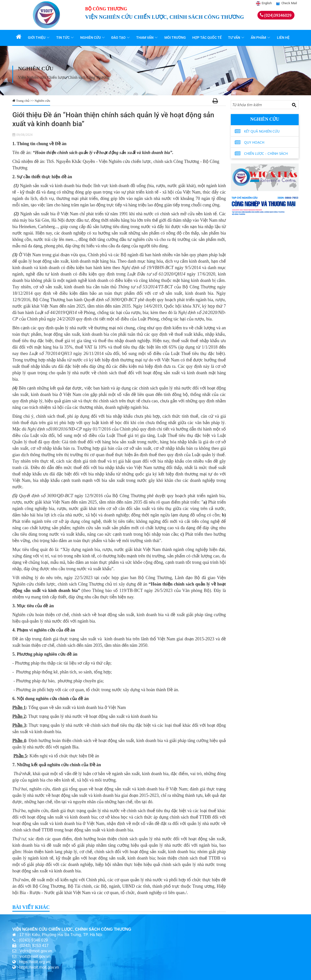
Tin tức (64, 38)
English (267, 3)
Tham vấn (146, 38)
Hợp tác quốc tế (207, 38)
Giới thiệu (38, 38)
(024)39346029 (278, 15)
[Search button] (294, 105)
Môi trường (176, 38)
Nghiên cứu (91, 38)
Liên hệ (283, 38)
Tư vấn (235, 38)
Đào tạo (119, 38)
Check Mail (289, 3)
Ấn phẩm (259, 38)
